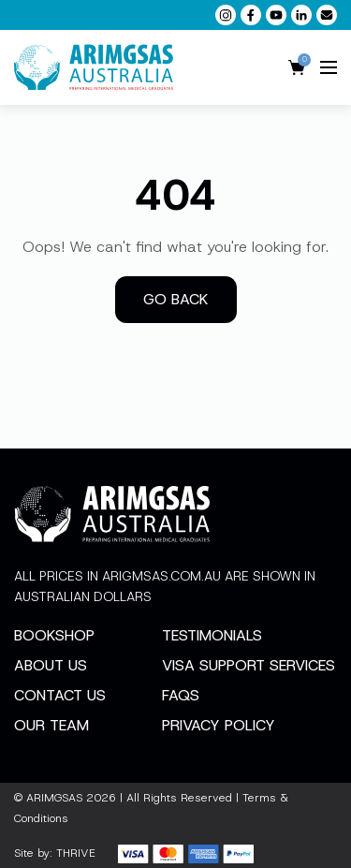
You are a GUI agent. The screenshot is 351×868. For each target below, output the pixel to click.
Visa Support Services (249, 665)
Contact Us (60, 695)
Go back (176, 299)
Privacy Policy (219, 725)
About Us (51, 665)
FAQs (181, 695)
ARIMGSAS (54, 798)
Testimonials (212, 635)
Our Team (51, 725)
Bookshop (54, 635)
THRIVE (76, 853)
